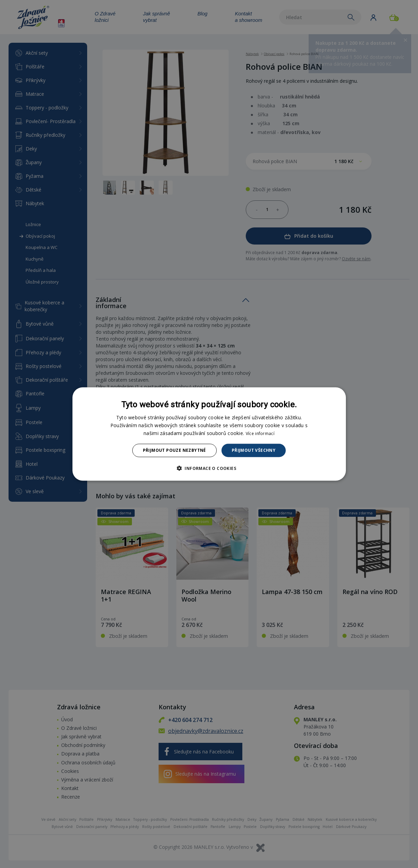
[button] (209, 468)
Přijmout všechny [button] (254, 450)
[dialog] (209, 434)
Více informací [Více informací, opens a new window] (260, 433)
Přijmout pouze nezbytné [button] (174, 450)
